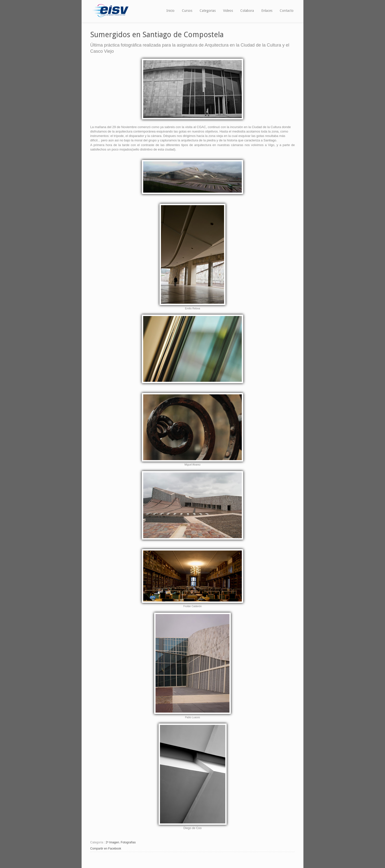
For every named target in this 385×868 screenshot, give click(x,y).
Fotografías (128, 842)
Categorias (208, 11)
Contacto (287, 11)
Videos (228, 11)
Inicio (170, 11)
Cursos (187, 11)
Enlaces (267, 11)
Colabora (247, 11)
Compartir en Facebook (106, 849)
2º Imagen (112, 842)
